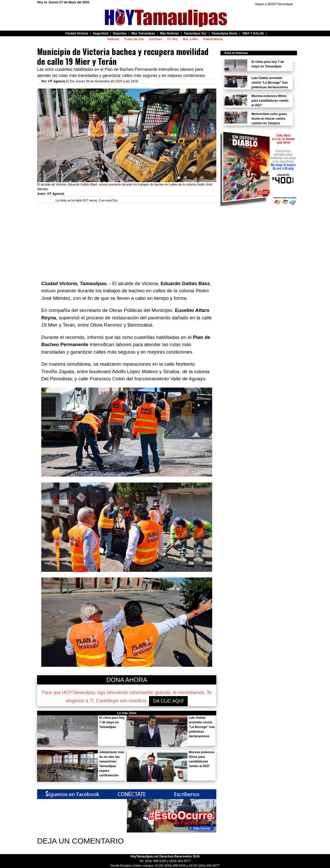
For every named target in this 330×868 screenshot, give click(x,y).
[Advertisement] (127, 239)
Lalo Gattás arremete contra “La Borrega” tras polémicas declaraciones (202, 727)
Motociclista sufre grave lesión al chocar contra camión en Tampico (269, 119)
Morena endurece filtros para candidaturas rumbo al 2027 (270, 101)
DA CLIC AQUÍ (168, 701)
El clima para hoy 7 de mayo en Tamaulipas (112, 722)
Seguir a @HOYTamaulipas (274, 4)
